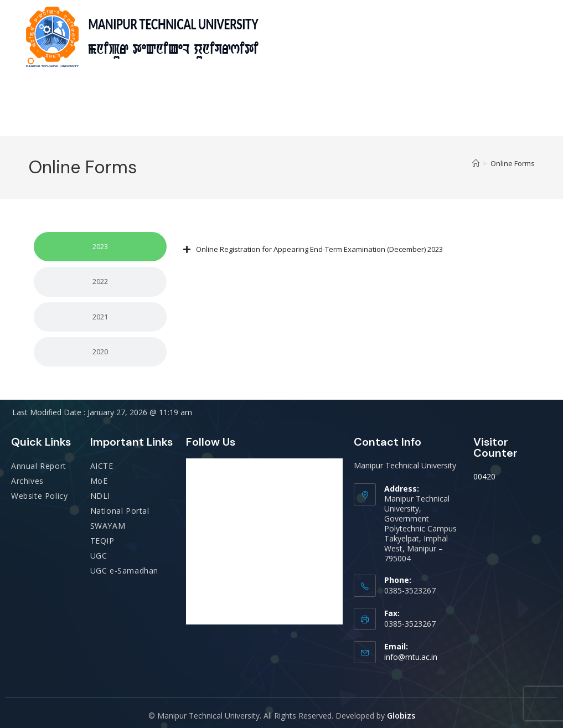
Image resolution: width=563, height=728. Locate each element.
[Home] (476, 163)
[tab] (100, 247)
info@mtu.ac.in (411, 657)
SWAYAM (108, 526)
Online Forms (513, 163)
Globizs (401, 716)
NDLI (100, 496)
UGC (99, 556)
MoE (99, 481)
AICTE (102, 466)
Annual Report (39, 466)
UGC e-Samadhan (124, 570)
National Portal (120, 511)
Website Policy (39, 496)
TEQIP (102, 541)
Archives (27, 481)
